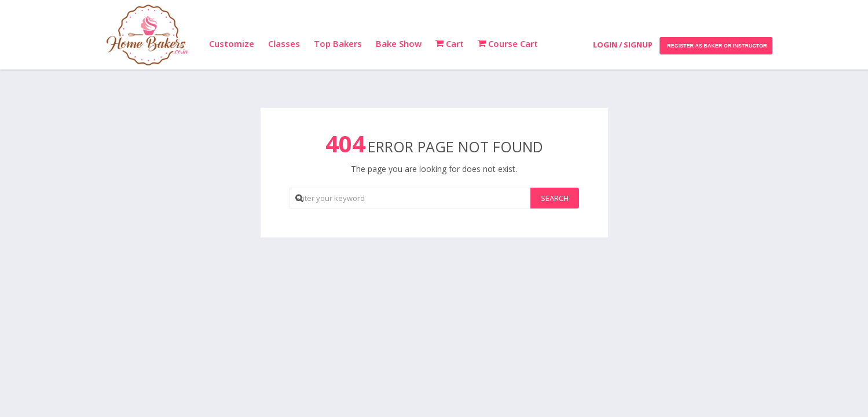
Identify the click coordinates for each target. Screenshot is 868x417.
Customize (232, 43)
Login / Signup (623, 45)
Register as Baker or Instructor (716, 46)
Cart (450, 43)
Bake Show (399, 43)
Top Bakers (338, 43)
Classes (284, 43)
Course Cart (508, 43)
